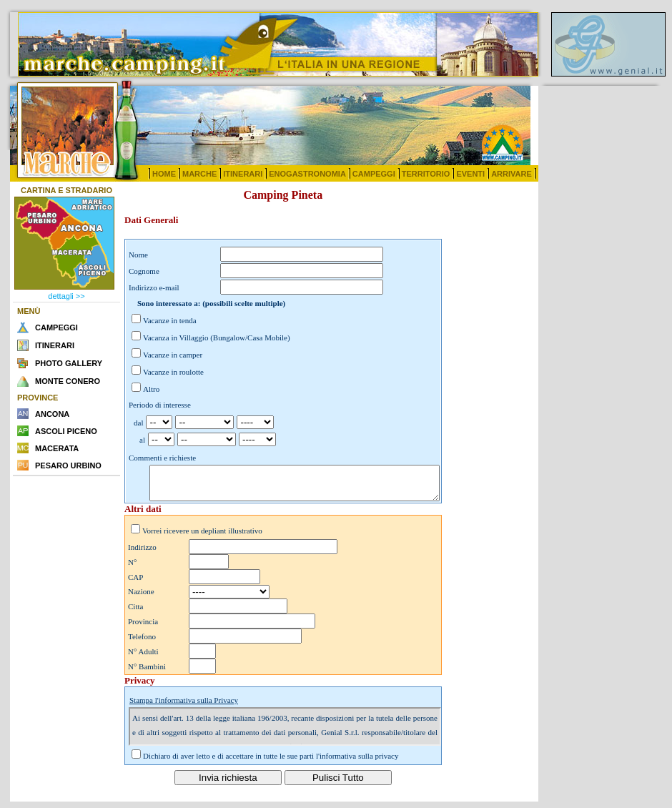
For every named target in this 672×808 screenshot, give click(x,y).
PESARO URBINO (68, 465)
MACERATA (57, 448)
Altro (151, 389)
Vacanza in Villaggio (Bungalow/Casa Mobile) (217, 338)
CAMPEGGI (374, 174)
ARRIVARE (512, 174)
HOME (164, 174)
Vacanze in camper (173, 355)
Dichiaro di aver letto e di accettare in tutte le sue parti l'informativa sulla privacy (271, 762)
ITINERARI (243, 174)
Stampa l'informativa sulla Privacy (184, 706)
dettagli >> (66, 296)
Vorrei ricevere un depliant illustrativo (202, 537)
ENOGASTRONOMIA (307, 174)
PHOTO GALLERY (69, 363)
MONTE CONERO (68, 381)
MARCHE (199, 174)
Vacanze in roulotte (173, 372)
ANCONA (52, 414)
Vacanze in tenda (170, 320)
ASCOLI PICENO (66, 431)
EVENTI (470, 174)
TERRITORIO (426, 174)
